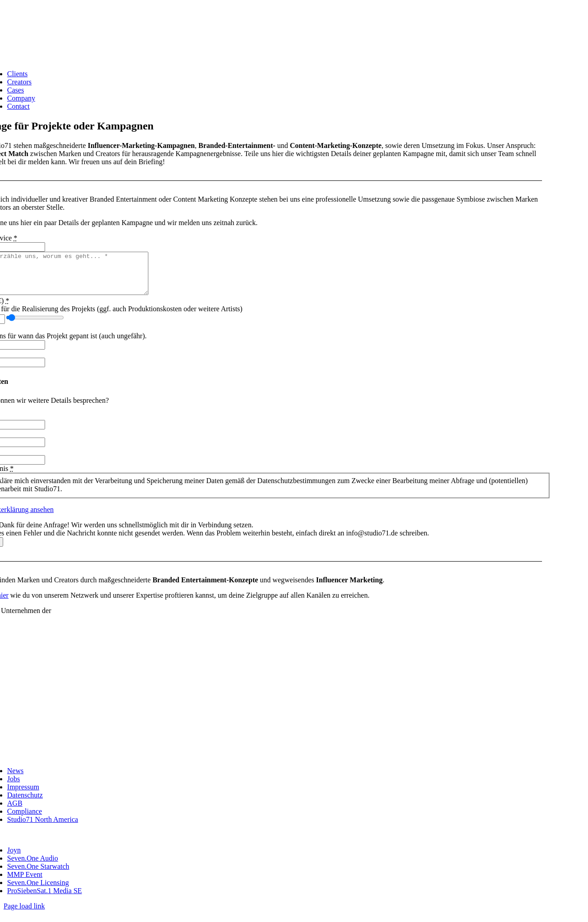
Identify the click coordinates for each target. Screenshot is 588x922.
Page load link (24, 914)
